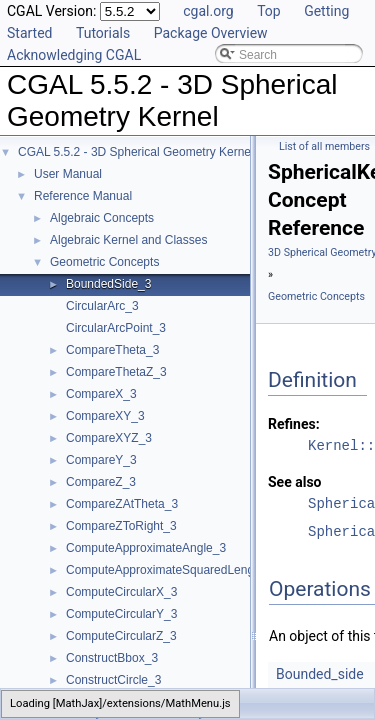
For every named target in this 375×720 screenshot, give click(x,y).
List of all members (324, 146)
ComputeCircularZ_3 (121, 636)
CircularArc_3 (102, 306)
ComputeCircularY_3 (121, 614)
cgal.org (208, 11)
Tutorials (103, 33)
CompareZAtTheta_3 (122, 504)
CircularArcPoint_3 (116, 328)
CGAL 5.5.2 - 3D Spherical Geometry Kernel (136, 152)
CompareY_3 (101, 460)
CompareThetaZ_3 (116, 372)
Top (269, 11)
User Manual (68, 174)
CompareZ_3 (101, 482)
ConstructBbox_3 (112, 658)
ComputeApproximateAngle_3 (146, 548)
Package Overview (211, 33)
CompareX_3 (101, 394)
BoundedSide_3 (108, 284)
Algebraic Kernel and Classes (128, 240)
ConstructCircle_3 (113, 680)
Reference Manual (83, 196)
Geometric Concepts (104, 262)
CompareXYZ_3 (109, 438)
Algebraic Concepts (102, 218)
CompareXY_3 (105, 416)
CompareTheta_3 (112, 350)
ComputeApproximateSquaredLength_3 (171, 570)
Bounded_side (320, 674)
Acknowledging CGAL (74, 55)
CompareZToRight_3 (121, 526)
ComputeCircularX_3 (121, 592)
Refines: (294, 424)
